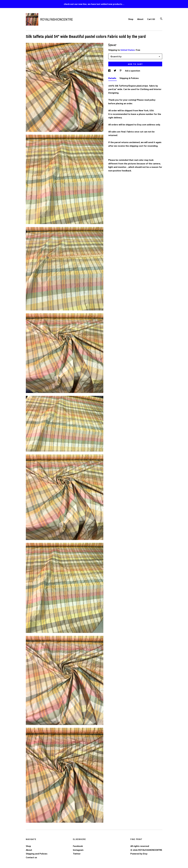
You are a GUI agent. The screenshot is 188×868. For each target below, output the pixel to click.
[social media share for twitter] (115, 71)
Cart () (151, 19)
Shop (131, 19)
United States (128, 50)
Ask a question (133, 71)
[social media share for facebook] (110, 71)
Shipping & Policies (129, 78)
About (140, 19)
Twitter (77, 854)
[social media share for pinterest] (121, 71)
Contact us (31, 857)
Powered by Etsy (139, 854)
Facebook (78, 846)
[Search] (161, 19)
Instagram (78, 850)
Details (113, 78)
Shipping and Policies (37, 854)
